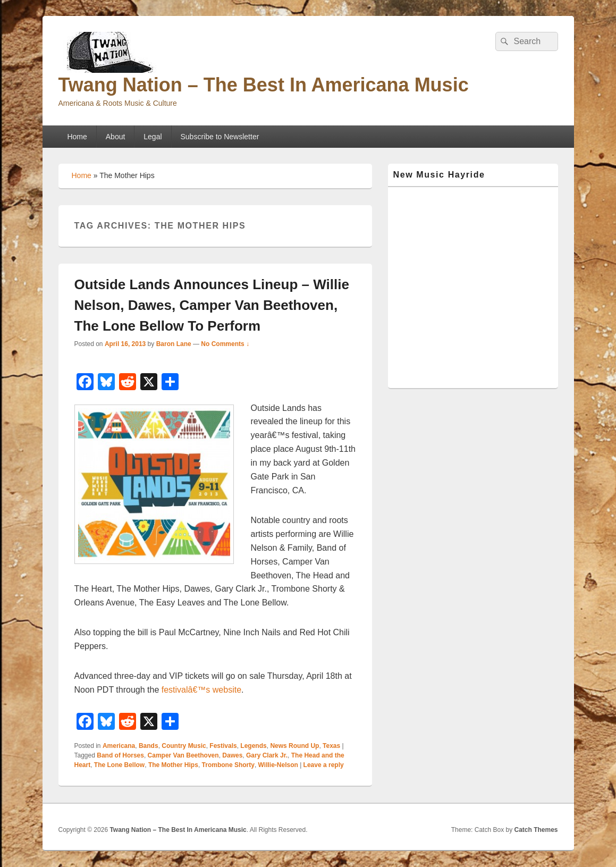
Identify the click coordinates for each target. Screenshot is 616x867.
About (116, 137)
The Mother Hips (173, 765)
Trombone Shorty (228, 765)
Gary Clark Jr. (267, 755)
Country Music (184, 746)
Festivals (223, 746)
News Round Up (294, 746)
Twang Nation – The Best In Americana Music (264, 85)
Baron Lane (174, 344)
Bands (149, 746)
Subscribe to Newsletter (220, 137)
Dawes (232, 755)
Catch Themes (536, 830)
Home (77, 137)
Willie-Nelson (278, 765)
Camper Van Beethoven (183, 755)
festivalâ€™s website (201, 690)
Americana (119, 746)
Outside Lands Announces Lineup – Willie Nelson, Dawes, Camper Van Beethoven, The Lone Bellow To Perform (212, 305)
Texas (331, 746)
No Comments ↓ (225, 344)
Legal (153, 137)
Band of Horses (120, 755)
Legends (253, 746)
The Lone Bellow (119, 765)
